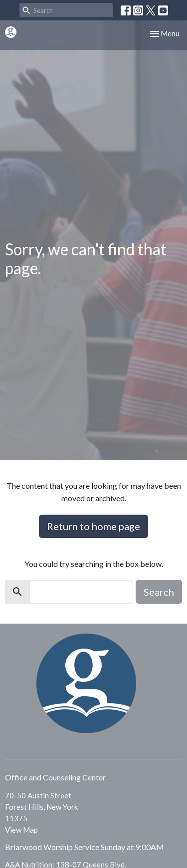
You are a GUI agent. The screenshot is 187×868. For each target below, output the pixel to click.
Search (159, 592)
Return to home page (93, 526)
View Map (21, 830)
